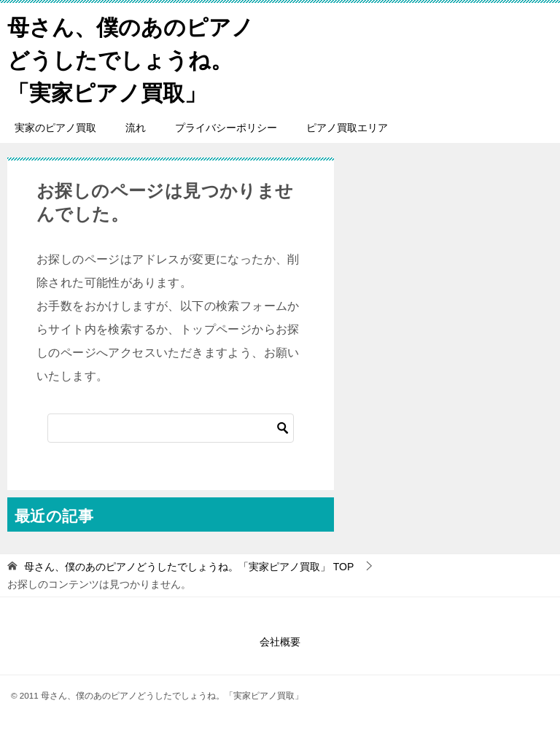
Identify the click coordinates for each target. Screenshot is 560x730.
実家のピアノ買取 (55, 128)
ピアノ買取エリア (347, 128)
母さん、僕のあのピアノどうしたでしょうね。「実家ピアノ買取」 (131, 58)
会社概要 (280, 642)
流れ (136, 128)
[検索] (171, 428)
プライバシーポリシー (226, 128)
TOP (189, 567)
